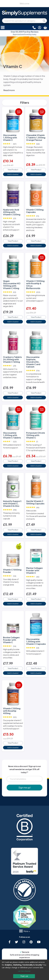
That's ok (24, 976)
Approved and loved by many (25, 33)
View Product (13, 170)
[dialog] (24, 970)
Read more (9, 90)
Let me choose (24, 971)
